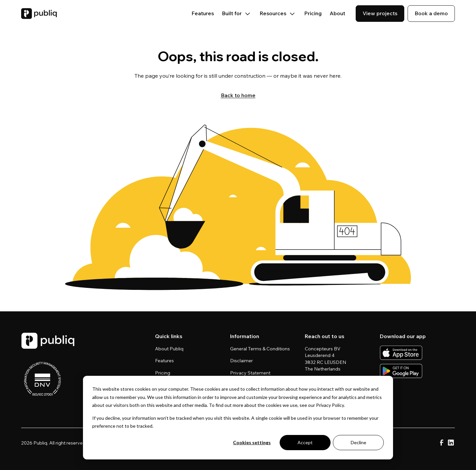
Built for (237, 13)
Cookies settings (252, 442)
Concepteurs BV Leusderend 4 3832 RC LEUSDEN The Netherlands (326, 359)
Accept (305, 442)
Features (203, 13)
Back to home (238, 95)
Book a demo (431, 13)
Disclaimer (241, 361)
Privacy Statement (250, 373)
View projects (380, 13)
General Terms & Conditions (260, 349)
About (337, 13)
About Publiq (169, 349)
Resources (278, 13)
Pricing (313, 13)
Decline (358, 442)
